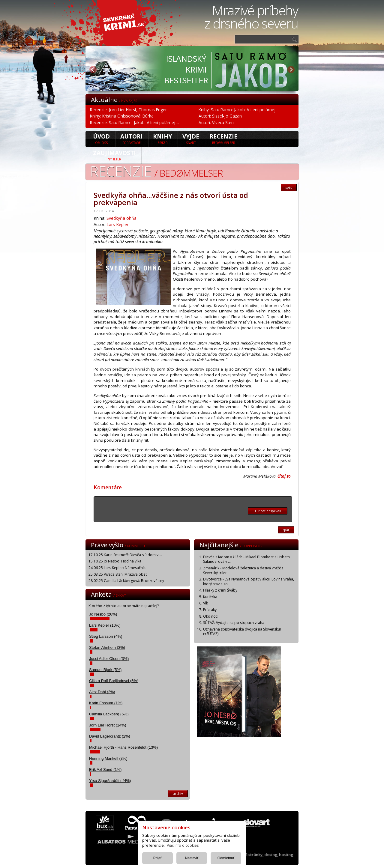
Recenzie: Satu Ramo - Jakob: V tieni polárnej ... (135, 122)
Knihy (162, 139)
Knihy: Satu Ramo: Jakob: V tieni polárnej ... (239, 110)
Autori (131, 139)
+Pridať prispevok (268, 511)
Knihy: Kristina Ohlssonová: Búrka (122, 116)
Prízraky (210, 610)
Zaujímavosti (114, 155)
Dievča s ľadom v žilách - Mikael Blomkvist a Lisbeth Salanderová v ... (246, 559)
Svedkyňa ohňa (121, 218)
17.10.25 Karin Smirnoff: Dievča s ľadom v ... (125, 555)
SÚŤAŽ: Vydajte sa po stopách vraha (234, 623)
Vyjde (191, 139)
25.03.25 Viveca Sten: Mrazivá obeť (118, 574)
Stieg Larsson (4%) (106, 636)
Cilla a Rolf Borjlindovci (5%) (114, 681)
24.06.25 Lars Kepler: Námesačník (117, 568)
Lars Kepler (117, 224)
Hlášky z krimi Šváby (220, 590)
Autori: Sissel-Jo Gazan (220, 116)
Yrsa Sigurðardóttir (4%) (110, 781)
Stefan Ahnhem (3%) (107, 647)
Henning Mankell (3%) (108, 758)
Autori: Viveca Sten (216, 122)
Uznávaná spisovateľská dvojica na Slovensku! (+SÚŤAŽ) (242, 632)
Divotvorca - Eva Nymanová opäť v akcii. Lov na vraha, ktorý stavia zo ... (249, 582)
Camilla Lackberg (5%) (109, 714)
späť (289, 187)
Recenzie (223, 139)
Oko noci (211, 616)
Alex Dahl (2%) (102, 692)
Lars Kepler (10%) (105, 625)
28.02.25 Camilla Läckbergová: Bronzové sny (126, 581)
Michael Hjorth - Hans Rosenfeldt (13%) (123, 747)
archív (178, 793)
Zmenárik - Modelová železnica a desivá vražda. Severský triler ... (244, 570)
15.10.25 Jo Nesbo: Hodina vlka (115, 561)
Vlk (205, 603)
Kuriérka (210, 597)
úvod (101, 139)
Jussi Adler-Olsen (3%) (109, 659)
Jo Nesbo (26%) (103, 614)
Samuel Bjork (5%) (105, 670)
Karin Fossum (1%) (106, 703)
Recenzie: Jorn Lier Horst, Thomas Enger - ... (132, 110)
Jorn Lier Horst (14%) (108, 725)
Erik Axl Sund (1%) (105, 770)
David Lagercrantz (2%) (110, 736)
